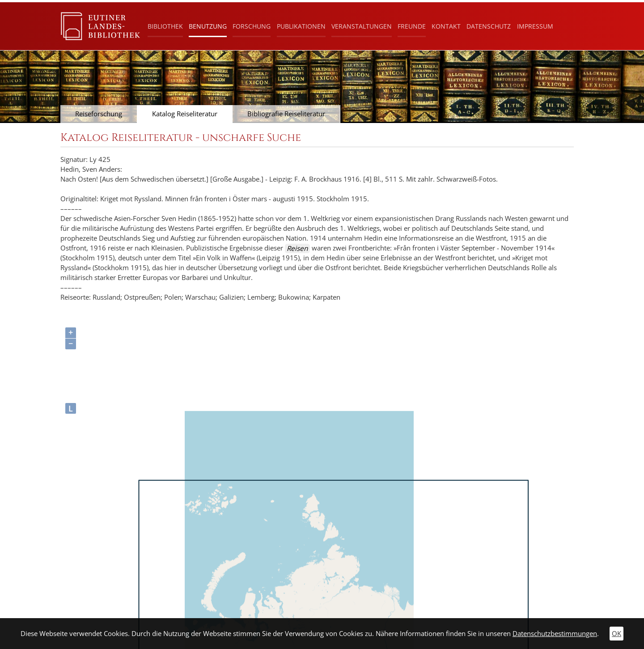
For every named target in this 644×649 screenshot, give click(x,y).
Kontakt (446, 26)
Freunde (412, 26)
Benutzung (208, 26)
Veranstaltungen (362, 26)
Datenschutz (489, 26)
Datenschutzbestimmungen (555, 634)
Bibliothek (165, 26)
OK (616, 634)
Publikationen (301, 26)
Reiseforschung (99, 114)
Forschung (252, 26)
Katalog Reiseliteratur (185, 114)
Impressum (535, 26)
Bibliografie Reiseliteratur (286, 114)
